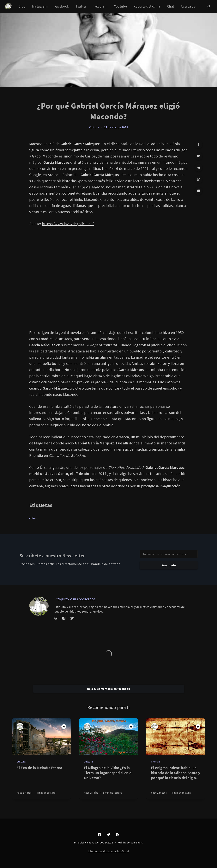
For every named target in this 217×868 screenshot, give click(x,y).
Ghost (139, 842)
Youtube (121, 6)
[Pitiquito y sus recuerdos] (39, 606)
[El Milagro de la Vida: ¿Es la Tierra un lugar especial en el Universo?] (108, 782)
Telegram (100, 6)
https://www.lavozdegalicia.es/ (68, 224)
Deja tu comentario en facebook (109, 689)
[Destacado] (64, 727)
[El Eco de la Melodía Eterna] (41, 782)
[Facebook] (199, 191)
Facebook (62, 6)
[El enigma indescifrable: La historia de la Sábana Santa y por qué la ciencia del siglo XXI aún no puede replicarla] (176, 782)
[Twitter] (199, 156)
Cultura (94, 127)
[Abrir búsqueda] (209, 7)
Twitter (81, 6)
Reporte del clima (147, 6)
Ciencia (155, 762)
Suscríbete (169, 565)
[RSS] (118, 835)
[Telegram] (199, 168)
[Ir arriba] (199, 145)
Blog (22, 6)
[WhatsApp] (199, 179)
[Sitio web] (56, 618)
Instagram (40, 6)
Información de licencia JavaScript (108, 851)
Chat (171, 6)
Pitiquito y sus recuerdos (75, 599)
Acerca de (188, 6)
